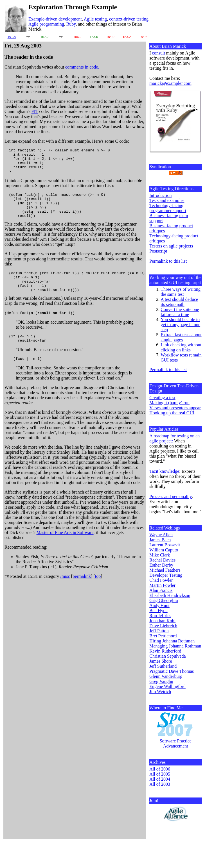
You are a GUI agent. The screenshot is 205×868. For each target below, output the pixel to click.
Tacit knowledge (164, 471)
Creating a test (162, 398)
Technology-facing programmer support (168, 208)
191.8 (12, 37)
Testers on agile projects (171, 246)
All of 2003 (160, 784)
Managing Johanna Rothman (175, 646)
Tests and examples (167, 200)
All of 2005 (160, 774)
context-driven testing (129, 19)
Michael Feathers (165, 570)
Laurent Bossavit (165, 545)
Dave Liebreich (163, 626)
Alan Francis (161, 590)
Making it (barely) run (169, 403)
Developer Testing (166, 575)
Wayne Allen (161, 535)
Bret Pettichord (163, 636)
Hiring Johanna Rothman (172, 641)
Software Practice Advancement (176, 743)
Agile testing (95, 19)
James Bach (160, 540)
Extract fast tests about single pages (181, 337)
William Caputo (164, 550)
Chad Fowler (161, 580)
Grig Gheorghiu (164, 600)
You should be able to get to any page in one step (180, 325)
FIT (35, 111)
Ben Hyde (158, 611)
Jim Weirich (160, 691)
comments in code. (82, 67)
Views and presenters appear (175, 408)
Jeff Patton (159, 631)
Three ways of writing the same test (181, 292)
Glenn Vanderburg (166, 676)
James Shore (161, 661)
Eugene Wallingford (167, 686)
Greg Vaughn (161, 681)
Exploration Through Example (73, 7)
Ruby (71, 24)
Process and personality (171, 497)
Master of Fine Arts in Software (65, 550)
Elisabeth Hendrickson (170, 595)
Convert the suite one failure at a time (180, 312)
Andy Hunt (159, 605)
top (98, 594)
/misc (65, 594)
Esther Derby (161, 565)
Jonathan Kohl (162, 621)
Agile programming (46, 24)
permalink (82, 594)
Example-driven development (55, 19)
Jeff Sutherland (163, 666)
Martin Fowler (162, 585)
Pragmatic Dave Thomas (172, 671)
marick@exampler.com (170, 83)
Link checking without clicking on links (181, 347)
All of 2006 (160, 769)
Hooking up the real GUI (172, 413)
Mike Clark (160, 555)
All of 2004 (160, 779)
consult (159, 53)
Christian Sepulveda (167, 656)
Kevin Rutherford (165, 651)
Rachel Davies (162, 560)
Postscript (158, 251)
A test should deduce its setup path (179, 302)
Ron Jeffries (160, 616)
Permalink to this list (168, 261)
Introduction (160, 195)
